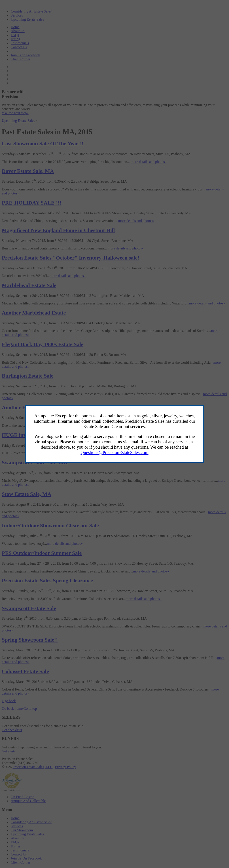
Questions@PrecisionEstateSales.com (114, 452)
